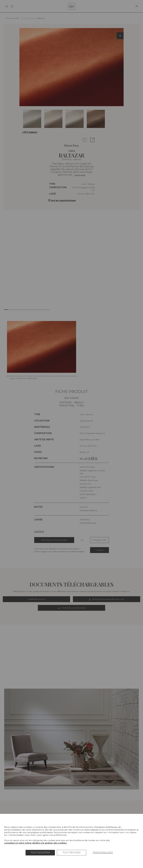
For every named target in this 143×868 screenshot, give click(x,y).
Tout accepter (40, 853)
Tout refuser (71, 853)
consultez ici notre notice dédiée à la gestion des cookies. (36, 843)
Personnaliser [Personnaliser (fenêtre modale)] (103, 853)
